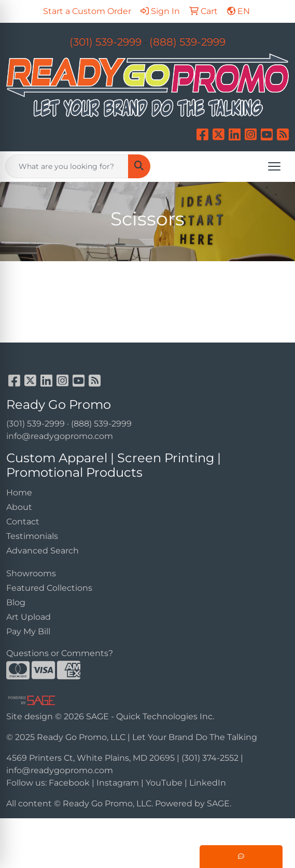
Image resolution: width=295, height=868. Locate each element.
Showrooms (31, 573)
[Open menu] (274, 166)
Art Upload (29, 617)
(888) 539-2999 (187, 42)
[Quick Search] (67, 166)
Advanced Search (43, 551)
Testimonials (32, 536)
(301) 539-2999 (106, 42)
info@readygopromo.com (60, 436)
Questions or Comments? (60, 653)
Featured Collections (49, 588)
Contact (23, 522)
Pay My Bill (28, 631)
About (19, 507)
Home (19, 493)
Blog (16, 602)
